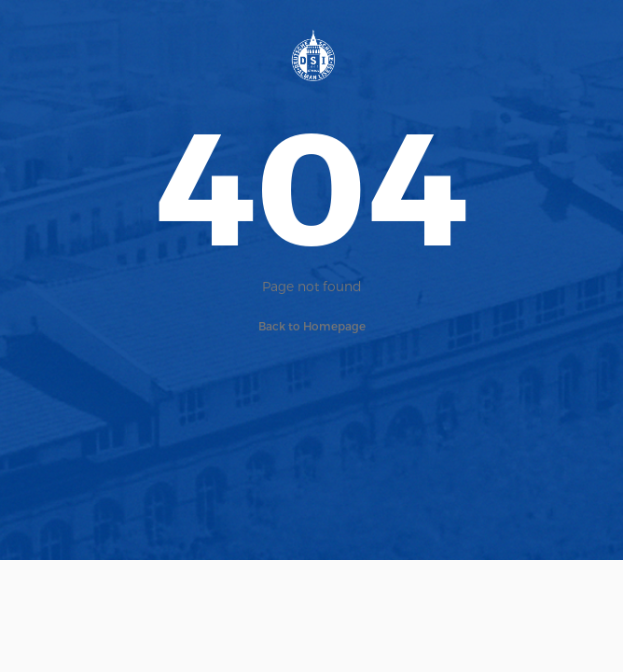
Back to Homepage (312, 326)
